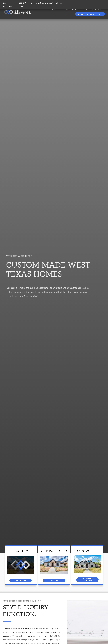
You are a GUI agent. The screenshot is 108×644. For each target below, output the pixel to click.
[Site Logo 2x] (17, 10)
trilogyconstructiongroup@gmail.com (46, 3)
